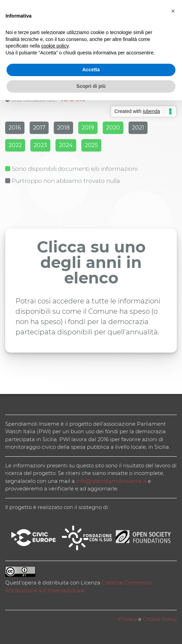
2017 (39, 128)
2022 (15, 145)
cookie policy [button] (55, 46)
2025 (91, 145)
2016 (15, 128)
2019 (88, 128)
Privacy (128, 619)
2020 (113, 128)
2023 (40, 145)
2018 (63, 128)
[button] (173, 11)
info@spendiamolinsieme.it (111, 481)
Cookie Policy (160, 619)
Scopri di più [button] (91, 86)
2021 (138, 128)
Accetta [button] (91, 70)
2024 (66, 145)
